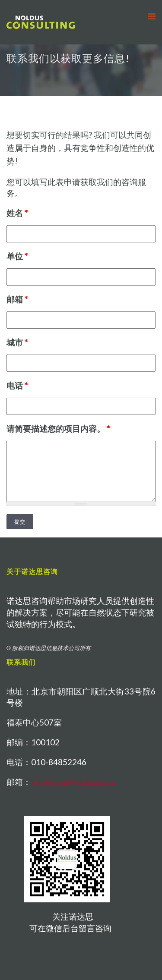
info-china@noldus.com (73, 782)
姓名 (17, 213)
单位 (17, 256)
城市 (17, 342)
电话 (17, 385)
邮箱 (17, 299)
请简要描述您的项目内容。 (58, 429)
